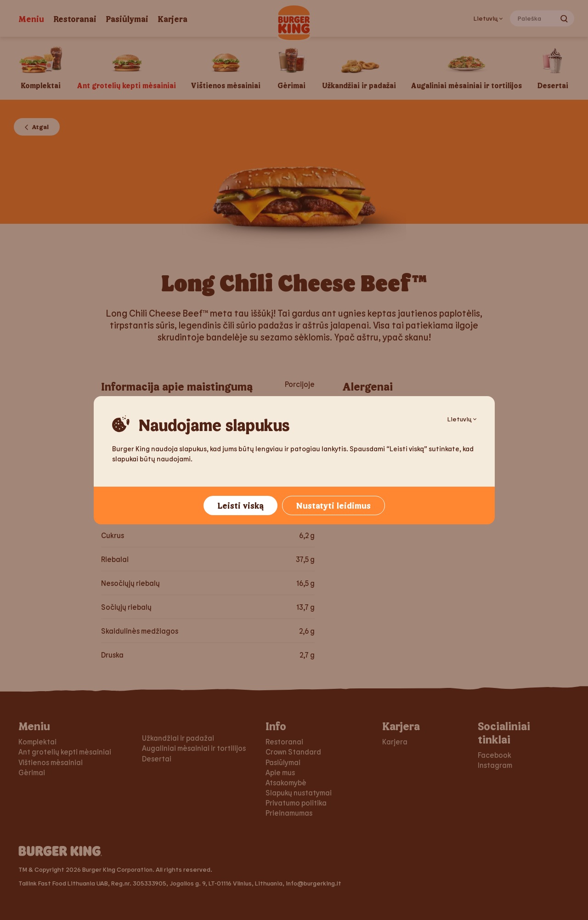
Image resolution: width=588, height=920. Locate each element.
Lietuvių (462, 419)
